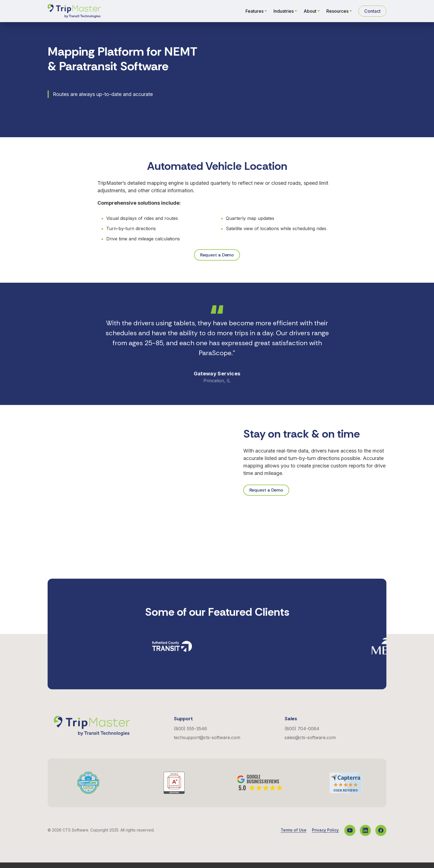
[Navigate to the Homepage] (74, 11)
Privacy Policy (325, 836)
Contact (372, 11)
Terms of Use (294, 836)
